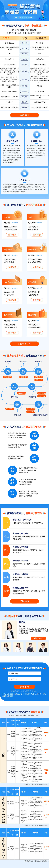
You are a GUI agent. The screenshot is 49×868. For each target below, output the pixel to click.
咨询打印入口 (31, 409)
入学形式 (25, 64)
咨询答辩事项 (42, 393)
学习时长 (25, 54)
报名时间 (25, 43)
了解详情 (24, 601)
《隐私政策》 (34, 691)
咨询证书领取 (42, 396)
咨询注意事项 (31, 412)
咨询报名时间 (39, 377)
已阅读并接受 (15, 691)
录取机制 (25, 86)
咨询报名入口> (39, 380)
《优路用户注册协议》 (25, 691)
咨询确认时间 (22, 393)
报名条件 (25, 48)
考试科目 (25, 79)
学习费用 (25, 97)
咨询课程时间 (23, 377)
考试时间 (25, 59)
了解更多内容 (24, 344)
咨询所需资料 (8, 377)
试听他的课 (38, 638)
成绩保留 (25, 102)
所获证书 (25, 107)
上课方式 (25, 91)
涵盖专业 (25, 71)
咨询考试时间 (10, 409)
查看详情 (24, 115)
